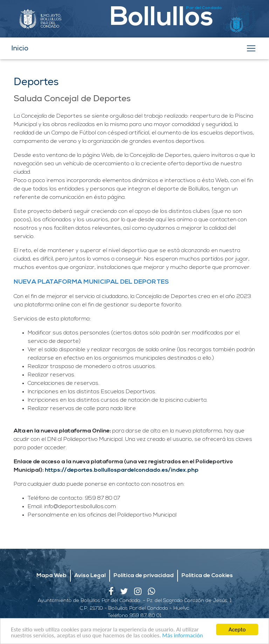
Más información (182, 636)
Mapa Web (51, 576)
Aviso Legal (90, 576)
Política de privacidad (144, 576)
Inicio (20, 48)
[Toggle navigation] (251, 48)
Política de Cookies (207, 576)
